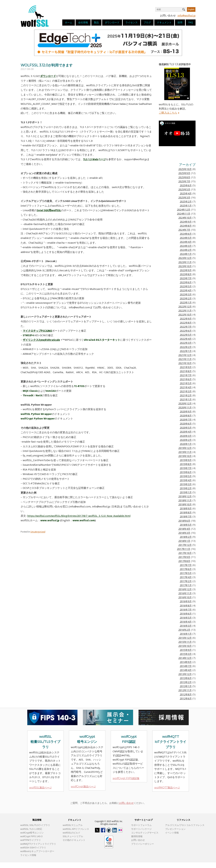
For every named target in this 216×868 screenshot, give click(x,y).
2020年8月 (186, 416)
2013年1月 (186, 686)
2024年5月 (186, 238)
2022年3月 (186, 343)
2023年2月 (186, 299)
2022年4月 (186, 339)
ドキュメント (164, 22)
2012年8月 (186, 694)
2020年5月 (186, 428)
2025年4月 (186, 194)
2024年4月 (186, 242)
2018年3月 (184, 533)
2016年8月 (186, 606)
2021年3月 (186, 391)
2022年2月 (186, 347)
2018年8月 (186, 513)
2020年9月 (186, 412)
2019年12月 (185, 448)
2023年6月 (186, 282)
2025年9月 (184, 173)
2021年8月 (186, 371)
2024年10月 (185, 218)
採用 (180, 22)
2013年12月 (185, 674)
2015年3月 (186, 654)
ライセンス (132, 22)
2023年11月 (185, 262)
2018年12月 (185, 496)
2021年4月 (186, 387)
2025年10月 (185, 169)
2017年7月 (186, 565)
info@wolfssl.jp (187, 16)
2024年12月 (184, 210)
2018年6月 (184, 521)
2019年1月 (186, 492)
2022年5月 (186, 335)
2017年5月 (186, 573)
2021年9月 (186, 367)
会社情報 (83, 22)
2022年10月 (185, 315)
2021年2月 (186, 395)
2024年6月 (186, 234)
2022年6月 (186, 331)
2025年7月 (184, 181)
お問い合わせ (126, 803)
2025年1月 (186, 206)
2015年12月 (185, 638)
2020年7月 (186, 420)
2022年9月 (186, 319)
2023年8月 (186, 274)
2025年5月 (184, 189)
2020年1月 (186, 444)
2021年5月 (186, 383)
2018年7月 (186, 517)
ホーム (69, 22)
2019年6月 (186, 472)
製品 (96, 22)
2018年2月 (186, 537)
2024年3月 (186, 246)
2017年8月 (184, 561)
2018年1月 (184, 541)
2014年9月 (186, 662)
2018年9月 (186, 508)
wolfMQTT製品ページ (167, 788)
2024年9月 (186, 222)
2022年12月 (185, 307)
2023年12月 (185, 258)
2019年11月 (185, 452)
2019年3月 (186, 484)
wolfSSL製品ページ (40, 788)
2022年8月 (186, 323)
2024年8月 (186, 226)
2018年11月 (185, 500)
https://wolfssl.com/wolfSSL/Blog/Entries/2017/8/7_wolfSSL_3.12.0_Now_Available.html (79, 516)
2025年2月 (186, 202)
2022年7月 (186, 327)
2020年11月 (185, 408)
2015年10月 (185, 646)
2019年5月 (186, 476)
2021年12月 (185, 355)
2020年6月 (186, 424)
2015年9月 (186, 650)
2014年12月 (185, 658)
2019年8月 (186, 464)
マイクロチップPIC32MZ (37, 331)
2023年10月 (185, 266)
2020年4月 (186, 432)
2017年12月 (185, 545)
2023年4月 (186, 290)
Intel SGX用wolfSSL (49, 210)
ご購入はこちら (168, 113)
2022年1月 (186, 351)
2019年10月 (185, 456)
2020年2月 (186, 440)
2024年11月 (184, 214)
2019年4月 (186, 480)
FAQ (191, 22)
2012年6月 (186, 699)
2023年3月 (186, 294)
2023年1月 (186, 303)
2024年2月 (186, 250)
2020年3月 (186, 436)
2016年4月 (186, 622)
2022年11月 (185, 311)
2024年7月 (184, 230)
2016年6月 (186, 614)
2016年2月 (184, 630)
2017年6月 (186, 569)
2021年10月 (185, 363)
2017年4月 (186, 577)
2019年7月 (186, 468)
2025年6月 (186, 185)
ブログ (147, 22)
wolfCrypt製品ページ (83, 786)
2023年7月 (186, 278)
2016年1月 (186, 634)
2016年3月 (186, 626)
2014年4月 (186, 670)
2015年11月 (185, 642)
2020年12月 (185, 404)
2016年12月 (185, 589)
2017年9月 (184, 557)
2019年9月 (186, 460)
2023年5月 (186, 286)
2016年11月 (185, 593)
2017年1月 (186, 585)
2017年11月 (184, 549)
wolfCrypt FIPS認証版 (126, 778)
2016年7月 (186, 610)
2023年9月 (186, 270)
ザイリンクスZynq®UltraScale (41, 340)
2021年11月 (185, 359)
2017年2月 (186, 581)
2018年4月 (184, 529)
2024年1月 (186, 254)
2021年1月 (186, 399)
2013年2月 (186, 682)
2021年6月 (186, 379)
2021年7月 (186, 375)
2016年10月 (185, 597)
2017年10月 (185, 553)
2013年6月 (186, 678)
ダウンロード (112, 22)
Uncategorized (38, 532)
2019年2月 (186, 488)
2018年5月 (186, 525)
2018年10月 (185, 504)
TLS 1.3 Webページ (94, 159)
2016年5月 (186, 618)
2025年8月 (184, 177)
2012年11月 (185, 690)
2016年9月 (186, 601)
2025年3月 (184, 198)
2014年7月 (186, 666)
